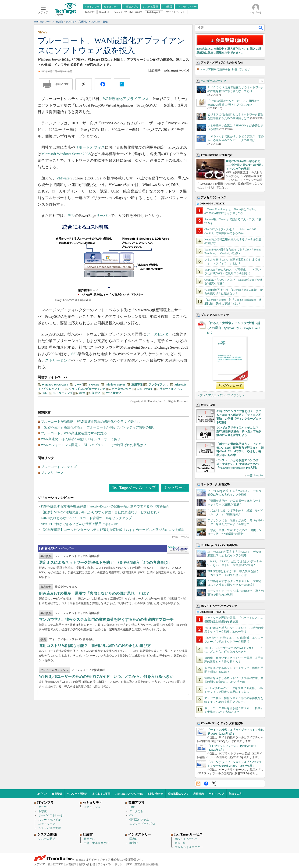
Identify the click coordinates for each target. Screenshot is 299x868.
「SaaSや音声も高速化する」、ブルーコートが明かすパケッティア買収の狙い (98, 427)
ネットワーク (175, 488)
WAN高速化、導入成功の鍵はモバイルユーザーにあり (81, 439)
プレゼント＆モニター (189, 847)
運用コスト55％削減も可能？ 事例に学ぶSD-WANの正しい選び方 (95, 646)
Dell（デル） (145, 389)
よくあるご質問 (101, 794)
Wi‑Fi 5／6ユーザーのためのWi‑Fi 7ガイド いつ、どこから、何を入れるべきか (106, 677)
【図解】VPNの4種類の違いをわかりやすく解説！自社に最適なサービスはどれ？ (101, 512)
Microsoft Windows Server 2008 (66, 154)
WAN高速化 (114, 393)
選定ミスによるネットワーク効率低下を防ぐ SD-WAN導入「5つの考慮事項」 (105, 563)
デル (71, 216)
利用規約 (199, 794)
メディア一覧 (42, 864)
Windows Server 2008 (55, 385)
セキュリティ (92, 807)
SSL (75, 354)
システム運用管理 (50, 828)
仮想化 (96, 393)
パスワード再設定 (77, 794)
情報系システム (139, 820)
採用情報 (153, 864)
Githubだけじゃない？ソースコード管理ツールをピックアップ (86, 518)
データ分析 (136, 811)
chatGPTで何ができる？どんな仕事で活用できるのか (79, 524)
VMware (63, 178)
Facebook (206, 784)
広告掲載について (178, 794)
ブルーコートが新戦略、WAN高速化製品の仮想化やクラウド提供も (90, 422)
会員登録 (57, 794)
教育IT (133, 843)
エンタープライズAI (142, 824)
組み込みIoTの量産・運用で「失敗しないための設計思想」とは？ (94, 593)
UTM (82, 393)
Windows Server (115, 385)
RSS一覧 (180, 843)
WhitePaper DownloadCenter (178, 549)
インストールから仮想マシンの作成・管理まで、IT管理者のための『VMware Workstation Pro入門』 (237, 464)
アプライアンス (136, 99)
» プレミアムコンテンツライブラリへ (221, 395)
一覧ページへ (255, 475)
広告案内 (71, 864)
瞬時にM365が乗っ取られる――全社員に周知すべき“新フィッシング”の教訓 (245, 165)
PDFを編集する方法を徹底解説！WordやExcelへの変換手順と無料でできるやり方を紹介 (105, 506)
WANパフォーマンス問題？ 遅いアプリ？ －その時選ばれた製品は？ (94, 445)
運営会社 (140, 864)
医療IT (133, 839)
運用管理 (137, 385)
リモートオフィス (90, 147)
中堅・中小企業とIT (96, 843)
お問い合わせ (155, 794)
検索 (261, 28)
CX (131, 815)
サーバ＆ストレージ (51, 815)
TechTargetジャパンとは (129, 794)
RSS (198, 784)
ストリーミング (58, 360)
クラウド (44, 807)
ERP (132, 807)
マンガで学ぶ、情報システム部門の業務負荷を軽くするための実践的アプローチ (106, 620)
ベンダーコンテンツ (214, 81)
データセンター (159, 334)
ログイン (42, 794)
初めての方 (235, 794)
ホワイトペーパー (186, 839)
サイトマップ (216, 794)
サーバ (102, 216)
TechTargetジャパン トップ (134, 488)
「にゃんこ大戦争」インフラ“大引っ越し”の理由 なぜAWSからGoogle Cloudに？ (234, 328)
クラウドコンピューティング (87, 389)
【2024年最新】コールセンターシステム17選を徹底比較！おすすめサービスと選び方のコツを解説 (113, 530)
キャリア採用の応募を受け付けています (225, 69)
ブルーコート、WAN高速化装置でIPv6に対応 (74, 433)
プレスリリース (52, 473)
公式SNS (58, 864)
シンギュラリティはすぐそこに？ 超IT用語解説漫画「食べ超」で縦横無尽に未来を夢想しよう (239, 431)
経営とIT (89, 839)
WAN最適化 (113, 99)
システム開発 (47, 839)
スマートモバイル (50, 820)
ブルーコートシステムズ (59, 467)
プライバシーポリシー (111, 864)
